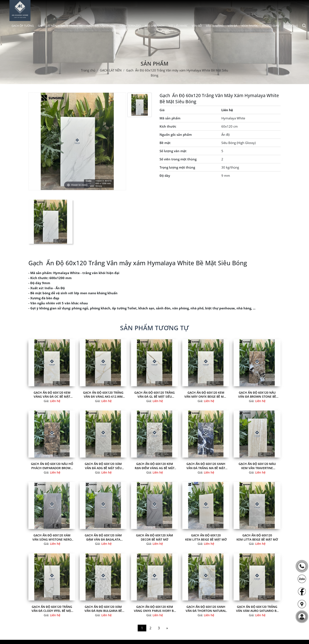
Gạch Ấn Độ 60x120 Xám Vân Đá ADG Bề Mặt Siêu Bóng (103, 466)
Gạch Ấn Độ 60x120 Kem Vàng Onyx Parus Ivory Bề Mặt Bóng (155, 609)
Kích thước (168, 126)
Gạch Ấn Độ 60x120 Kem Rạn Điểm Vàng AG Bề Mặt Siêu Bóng (155, 466)
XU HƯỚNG (291, 26)
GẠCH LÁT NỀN (47, 26)
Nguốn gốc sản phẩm (176, 135)
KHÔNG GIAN (271, 26)
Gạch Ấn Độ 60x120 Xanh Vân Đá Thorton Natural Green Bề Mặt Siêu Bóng (206, 609)
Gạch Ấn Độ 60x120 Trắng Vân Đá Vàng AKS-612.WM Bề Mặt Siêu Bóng (103, 395)
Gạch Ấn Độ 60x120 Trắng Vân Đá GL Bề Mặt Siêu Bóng (154, 395)
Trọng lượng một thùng (177, 167)
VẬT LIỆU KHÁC (178, 26)
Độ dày (165, 176)
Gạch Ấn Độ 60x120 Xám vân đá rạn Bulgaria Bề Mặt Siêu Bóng (103, 609)
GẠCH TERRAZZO (130, 26)
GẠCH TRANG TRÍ (72, 26)
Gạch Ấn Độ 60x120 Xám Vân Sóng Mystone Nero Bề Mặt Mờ (52, 537)
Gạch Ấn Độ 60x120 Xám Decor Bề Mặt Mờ (154, 537)
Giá (162, 110)
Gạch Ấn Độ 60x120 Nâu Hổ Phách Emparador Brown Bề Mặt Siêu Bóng (52, 466)
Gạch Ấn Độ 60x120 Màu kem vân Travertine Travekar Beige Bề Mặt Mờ (257, 466)
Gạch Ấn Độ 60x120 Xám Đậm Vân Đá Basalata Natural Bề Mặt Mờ (103, 537)
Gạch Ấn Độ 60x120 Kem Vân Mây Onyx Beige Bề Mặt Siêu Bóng (206, 395)
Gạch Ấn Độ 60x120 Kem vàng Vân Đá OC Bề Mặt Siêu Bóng (52, 395)
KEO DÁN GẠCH (155, 26)
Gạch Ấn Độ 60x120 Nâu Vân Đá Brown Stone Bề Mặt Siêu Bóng (257, 395)
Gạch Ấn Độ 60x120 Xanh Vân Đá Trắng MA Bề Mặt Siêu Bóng (206, 466)
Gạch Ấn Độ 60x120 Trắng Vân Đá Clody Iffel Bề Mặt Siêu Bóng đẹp (52, 609)
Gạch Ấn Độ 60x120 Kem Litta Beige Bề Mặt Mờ (206, 537)
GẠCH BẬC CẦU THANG (101, 26)
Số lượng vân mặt (173, 151)
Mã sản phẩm (170, 118)
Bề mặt (165, 143)
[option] (140, 105)
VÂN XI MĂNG (215, 26)
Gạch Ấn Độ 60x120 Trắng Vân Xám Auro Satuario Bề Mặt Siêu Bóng (257, 609)
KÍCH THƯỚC (250, 26)
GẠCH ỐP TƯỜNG (23, 26)
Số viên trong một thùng (178, 159)
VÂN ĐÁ (232, 26)
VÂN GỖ (197, 26)
